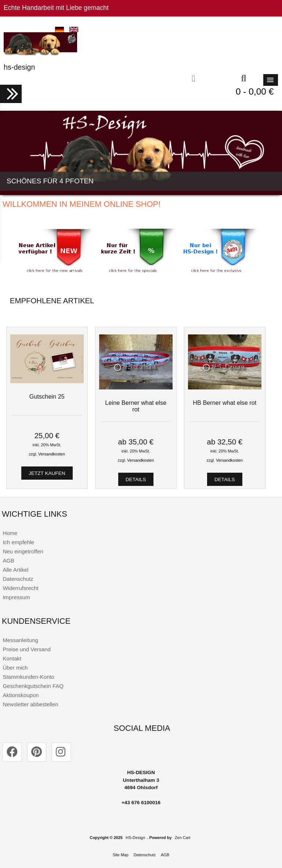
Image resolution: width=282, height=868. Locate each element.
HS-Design (135, 838)
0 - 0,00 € (255, 91)
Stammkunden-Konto (28, 677)
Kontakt (12, 658)
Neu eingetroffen (23, 551)
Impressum (16, 597)
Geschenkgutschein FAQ (33, 686)
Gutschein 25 (47, 396)
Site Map (121, 855)
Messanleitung (20, 640)
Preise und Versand (27, 649)
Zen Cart (182, 838)
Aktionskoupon (21, 695)
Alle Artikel (15, 570)
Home (10, 533)
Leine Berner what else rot (136, 406)
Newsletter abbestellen (30, 704)
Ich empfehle (18, 542)
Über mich (15, 668)
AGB (8, 561)
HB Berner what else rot (225, 403)
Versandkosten (52, 454)
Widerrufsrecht (20, 588)
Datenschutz (18, 579)
